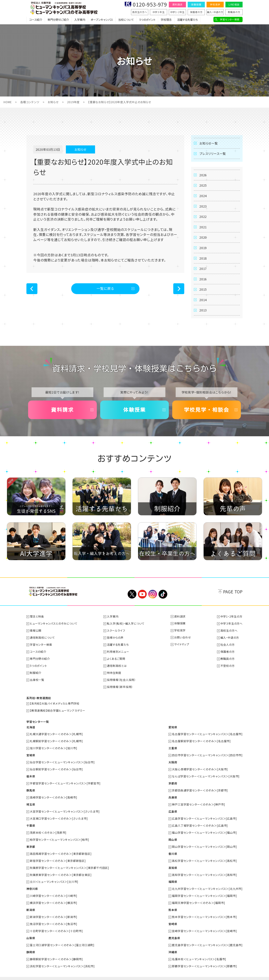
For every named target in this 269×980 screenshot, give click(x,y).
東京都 (31, 843)
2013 (203, 311)
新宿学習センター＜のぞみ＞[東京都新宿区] (58, 857)
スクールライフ (116, 631)
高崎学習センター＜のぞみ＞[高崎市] (53, 795)
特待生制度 (114, 673)
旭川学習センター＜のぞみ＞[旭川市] (53, 747)
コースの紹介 (38, 652)
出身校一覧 (37, 679)
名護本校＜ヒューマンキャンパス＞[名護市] (199, 953)
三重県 (173, 747)
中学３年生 (159, 12)
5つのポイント (147, 20)
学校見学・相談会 (207, 411)
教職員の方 (234, 12)
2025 (203, 185)
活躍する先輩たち (187, 20)
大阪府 (173, 760)
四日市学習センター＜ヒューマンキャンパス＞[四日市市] (207, 754)
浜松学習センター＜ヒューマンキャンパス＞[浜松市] (62, 960)
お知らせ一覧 (209, 143)
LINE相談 (234, 4)
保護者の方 (196, 12)
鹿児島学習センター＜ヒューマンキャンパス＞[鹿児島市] (207, 939)
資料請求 (177, 4)
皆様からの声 (115, 638)
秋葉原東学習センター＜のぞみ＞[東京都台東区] (61, 870)
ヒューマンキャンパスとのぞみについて (54, 624)
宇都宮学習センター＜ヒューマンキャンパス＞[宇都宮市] (65, 781)
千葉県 (31, 822)
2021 (203, 227)
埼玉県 (31, 802)
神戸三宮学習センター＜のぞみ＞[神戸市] (198, 802)
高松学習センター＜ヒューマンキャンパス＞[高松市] (204, 857)
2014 (203, 301)
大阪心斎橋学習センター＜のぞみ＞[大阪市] (200, 767)
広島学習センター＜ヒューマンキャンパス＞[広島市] (204, 815)
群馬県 (31, 788)
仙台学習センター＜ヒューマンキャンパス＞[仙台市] (62, 760)
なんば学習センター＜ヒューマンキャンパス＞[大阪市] (206, 774)
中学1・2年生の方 (231, 618)
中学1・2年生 (177, 12)
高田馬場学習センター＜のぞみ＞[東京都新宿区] (61, 850)
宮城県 (31, 754)
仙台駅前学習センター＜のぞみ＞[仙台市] (56, 767)
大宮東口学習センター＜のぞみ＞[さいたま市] (59, 815)
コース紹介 (36, 20)
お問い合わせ (183, 638)
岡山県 (173, 836)
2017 (203, 269)
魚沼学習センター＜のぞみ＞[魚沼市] (53, 918)
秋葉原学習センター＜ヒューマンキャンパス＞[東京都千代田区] (69, 863)
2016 (203, 280)
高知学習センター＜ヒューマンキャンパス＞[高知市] (204, 870)
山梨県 (31, 932)
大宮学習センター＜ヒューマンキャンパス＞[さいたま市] (65, 808)
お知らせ (53, 102)
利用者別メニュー (118, 652)
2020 (203, 238)
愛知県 (173, 726)
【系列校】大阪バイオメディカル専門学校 (55, 703)
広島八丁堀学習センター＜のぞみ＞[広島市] (200, 822)
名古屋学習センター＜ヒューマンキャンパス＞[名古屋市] (207, 733)
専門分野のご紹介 (58, 20)
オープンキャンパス (102, 20)
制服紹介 (36, 673)
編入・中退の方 (215, 12)
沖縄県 (173, 946)
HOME (8, 102)
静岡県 (31, 946)
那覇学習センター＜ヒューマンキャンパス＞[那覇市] (204, 960)
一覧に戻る (105, 288)
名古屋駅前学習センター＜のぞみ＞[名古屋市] (201, 740)
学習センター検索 (230, 19)
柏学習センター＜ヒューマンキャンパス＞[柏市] (59, 836)
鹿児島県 (174, 932)
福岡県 (173, 877)
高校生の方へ (140, 12)
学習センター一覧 (38, 721)
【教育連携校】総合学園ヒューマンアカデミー (58, 710)
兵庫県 (173, 795)
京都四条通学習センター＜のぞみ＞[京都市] (200, 788)
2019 (203, 248)
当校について (126, 20)
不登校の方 (228, 666)
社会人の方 (228, 645)
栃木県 (31, 774)
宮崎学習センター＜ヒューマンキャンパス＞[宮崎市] (204, 925)
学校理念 (166, 20)
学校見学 (215, 4)
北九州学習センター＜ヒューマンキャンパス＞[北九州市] (207, 884)
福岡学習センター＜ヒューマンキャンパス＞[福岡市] (204, 891)
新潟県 (31, 905)
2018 (203, 259)
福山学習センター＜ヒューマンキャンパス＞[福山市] (204, 829)
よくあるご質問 (116, 659)
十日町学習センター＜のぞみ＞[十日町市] (56, 925)
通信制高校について (42, 638)
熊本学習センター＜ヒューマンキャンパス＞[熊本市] (204, 911)
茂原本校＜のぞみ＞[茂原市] (48, 829)
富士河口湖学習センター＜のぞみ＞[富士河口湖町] (62, 939)
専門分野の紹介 (40, 659)
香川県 (173, 850)
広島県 (173, 808)
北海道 (31, 726)
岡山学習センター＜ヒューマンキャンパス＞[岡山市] (204, 843)
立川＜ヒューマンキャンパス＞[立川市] (54, 877)
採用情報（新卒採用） (120, 686)
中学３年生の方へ (232, 624)
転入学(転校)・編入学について (126, 624)
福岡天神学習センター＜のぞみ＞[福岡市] (198, 898)
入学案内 (80, 20)
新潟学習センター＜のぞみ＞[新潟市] (53, 911)
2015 (203, 290)
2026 (203, 175)
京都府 (173, 781)
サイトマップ (182, 645)
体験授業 (196, 4)
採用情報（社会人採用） (121, 679)
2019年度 (74, 102)
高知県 (173, 863)
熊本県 (173, 905)
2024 (203, 196)
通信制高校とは (117, 666)
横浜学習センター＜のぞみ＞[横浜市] (53, 898)
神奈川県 (32, 884)
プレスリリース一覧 (213, 153)
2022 (203, 217)
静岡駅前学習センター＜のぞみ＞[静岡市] (56, 953)
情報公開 (36, 631)
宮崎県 (173, 918)
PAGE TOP (233, 593)
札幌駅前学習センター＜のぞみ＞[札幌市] (56, 740)
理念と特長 (37, 618)
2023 (203, 206)
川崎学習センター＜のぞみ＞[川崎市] (53, 891)
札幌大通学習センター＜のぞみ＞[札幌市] (56, 733)
